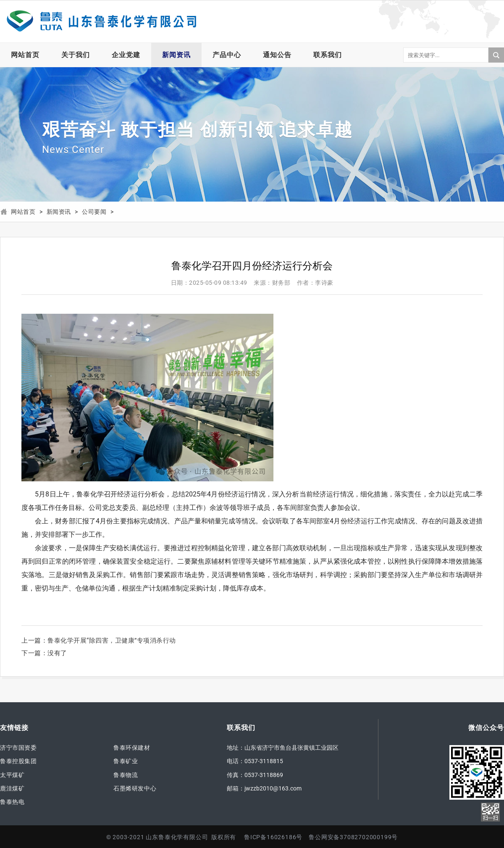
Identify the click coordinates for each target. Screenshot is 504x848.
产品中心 (227, 55)
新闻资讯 (176, 55)
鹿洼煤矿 (12, 788)
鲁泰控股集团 (18, 761)
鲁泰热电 (12, 802)
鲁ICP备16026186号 (273, 837)
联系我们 (328, 55)
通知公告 (277, 55)
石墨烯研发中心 (135, 788)
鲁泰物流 (126, 775)
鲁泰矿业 (126, 761)
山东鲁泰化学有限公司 (101, 21)
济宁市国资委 (18, 748)
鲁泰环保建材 (132, 748)
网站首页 (25, 55)
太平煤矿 (12, 775)
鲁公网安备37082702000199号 (353, 837)
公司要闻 (94, 212)
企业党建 (126, 55)
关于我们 (76, 55)
